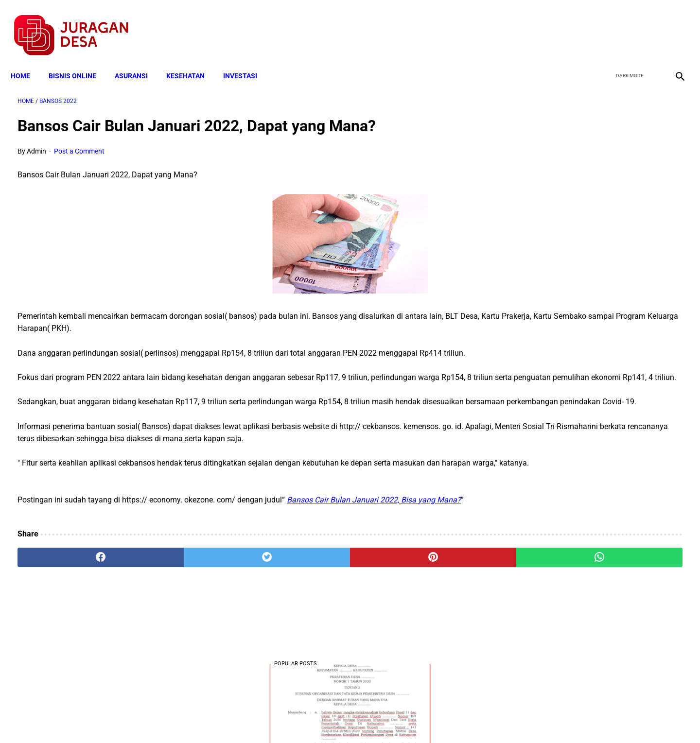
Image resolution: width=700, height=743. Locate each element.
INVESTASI (247, 59)
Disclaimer (345, 718)
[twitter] (626, 25)
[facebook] (604, 25)
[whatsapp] (409, 585)
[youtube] (649, 25)
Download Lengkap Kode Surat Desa (581, 377)
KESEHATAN (192, 59)
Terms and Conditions (235, 718)
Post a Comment (79, 141)
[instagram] (672, 25)
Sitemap (382, 718)
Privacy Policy (298, 718)
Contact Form (425, 718)
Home (27, 59)
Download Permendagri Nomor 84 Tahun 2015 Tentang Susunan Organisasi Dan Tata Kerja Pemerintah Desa (589, 498)
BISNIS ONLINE (79, 59)
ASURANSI (138, 59)
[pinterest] (297, 585)
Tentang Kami (477, 718)
